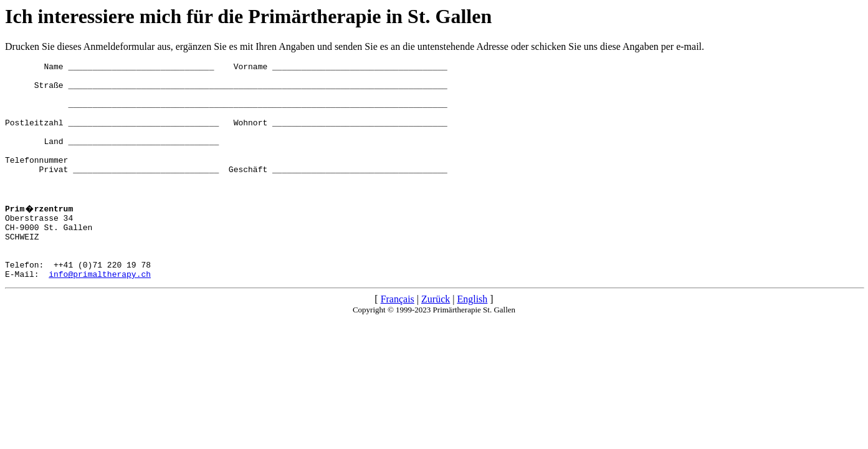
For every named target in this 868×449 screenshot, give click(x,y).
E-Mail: (27, 315)
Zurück (436, 340)
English (472, 340)
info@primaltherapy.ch (100, 315)
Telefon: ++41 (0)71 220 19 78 (78, 304)
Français (398, 340)
